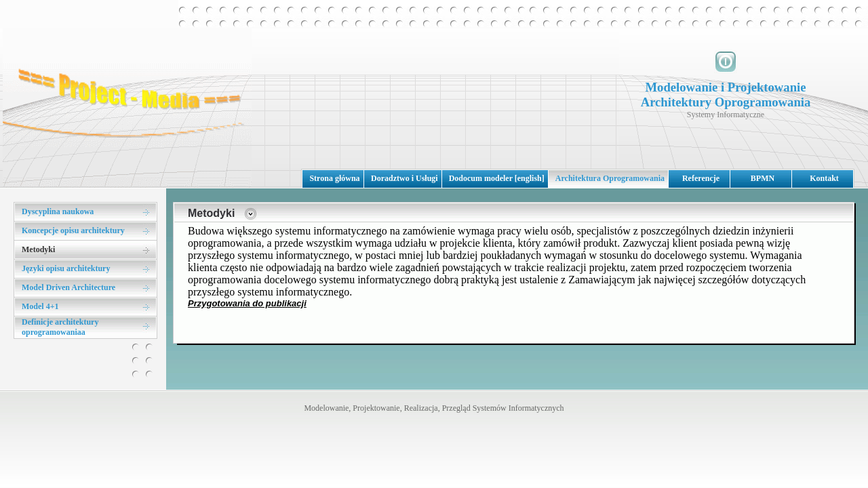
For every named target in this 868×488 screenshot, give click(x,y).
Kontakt (824, 178)
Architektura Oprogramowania (610, 178)
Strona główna (334, 178)
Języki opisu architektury (66, 268)
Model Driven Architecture (68, 287)
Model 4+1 (40, 306)
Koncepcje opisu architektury (73, 230)
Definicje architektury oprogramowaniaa (60, 327)
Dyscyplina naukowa (58, 211)
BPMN (763, 178)
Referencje (701, 178)
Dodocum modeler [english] (497, 178)
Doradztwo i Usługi (405, 178)
